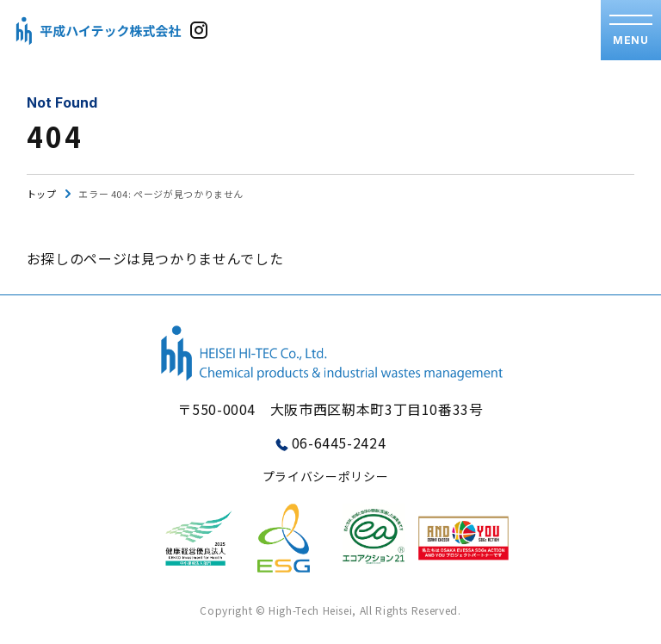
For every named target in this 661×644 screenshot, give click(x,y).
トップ (42, 194)
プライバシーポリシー (325, 476)
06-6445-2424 (339, 443)
